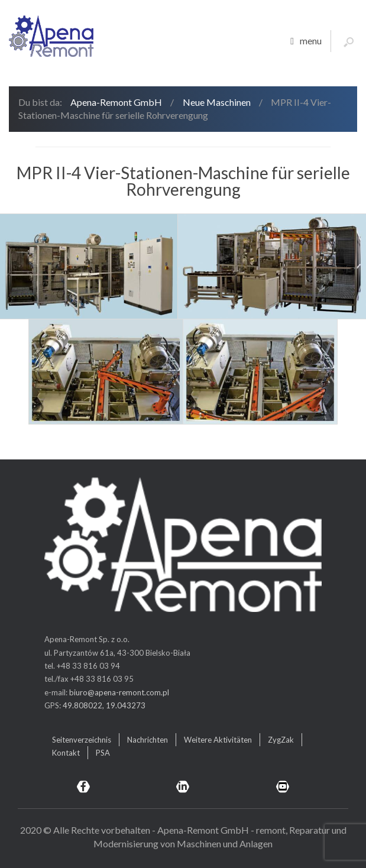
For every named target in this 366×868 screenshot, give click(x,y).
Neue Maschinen (217, 102)
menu (306, 41)
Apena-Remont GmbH (116, 102)
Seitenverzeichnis (82, 740)
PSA (103, 753)
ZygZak (281, 740)
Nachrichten (148, 740)
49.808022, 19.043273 (104, 705)
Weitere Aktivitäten (218, 740)
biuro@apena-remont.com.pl (119, 692)
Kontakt (66, 753)
